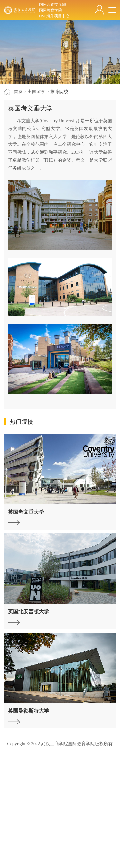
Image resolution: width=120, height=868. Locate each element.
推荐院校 (59, 92)
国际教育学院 (51, 10)
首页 (18, 92)
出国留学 (36, 92)
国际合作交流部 (52, 4)
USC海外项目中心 (54, 16)
